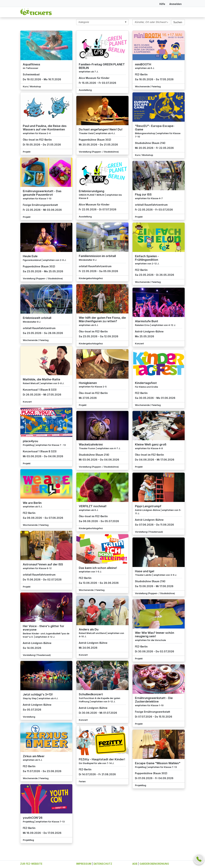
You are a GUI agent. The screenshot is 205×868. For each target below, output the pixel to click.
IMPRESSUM (84, 864)
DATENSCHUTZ (103, 864)
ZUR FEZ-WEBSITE (31, 864)
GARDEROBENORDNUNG (154, 864)
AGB (135, 864)
